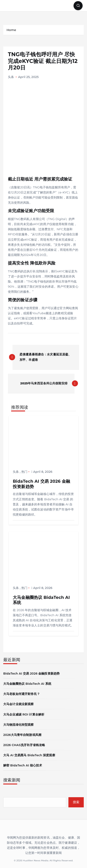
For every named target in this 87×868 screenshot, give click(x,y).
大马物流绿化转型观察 (18, 725)
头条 (11, 77)
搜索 (76, 802)
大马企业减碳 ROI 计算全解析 (24, 714)
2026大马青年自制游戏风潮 (22, 735)
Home (11, 30)
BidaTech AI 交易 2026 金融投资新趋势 (31, 673)
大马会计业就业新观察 (18, 704)
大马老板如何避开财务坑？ (22, 694)
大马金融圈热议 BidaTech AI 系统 (27, 684)
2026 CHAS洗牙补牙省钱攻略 (24, 745)
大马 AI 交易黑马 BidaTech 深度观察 (29, 755)
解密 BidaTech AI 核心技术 (23, 765)
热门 (24, 472)
